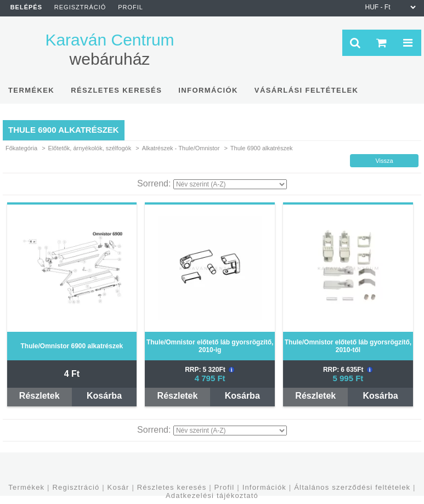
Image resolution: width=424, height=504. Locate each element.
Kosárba (104, 396)
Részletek (39, 396)
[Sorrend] (230, 184)
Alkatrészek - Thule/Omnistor (181, 148)
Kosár (118, 487)
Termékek (26, 487)
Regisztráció (76, 487)
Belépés (26, 7)
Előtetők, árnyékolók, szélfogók (90, 148)
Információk (264, 487)
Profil (225, 487)
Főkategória (21, 148)
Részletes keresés (172, 487)
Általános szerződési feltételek (352, 487)
